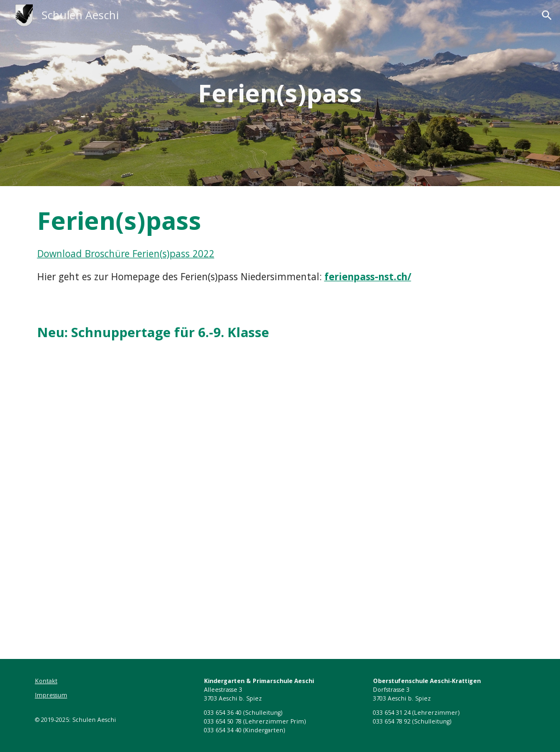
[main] (280, 93)
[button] (547, 15)
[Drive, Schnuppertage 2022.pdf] (280, 498)
